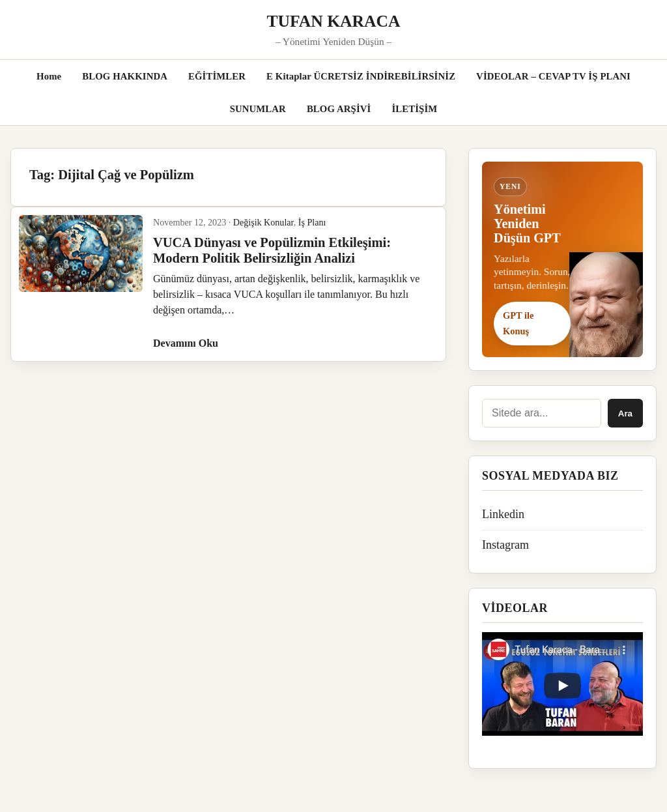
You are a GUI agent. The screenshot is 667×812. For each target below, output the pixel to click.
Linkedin (503, 514)
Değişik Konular (263, 222)
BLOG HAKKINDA (125, 76)
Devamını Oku (186, 343)
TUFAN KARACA (334, 21)
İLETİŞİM (414, 109)
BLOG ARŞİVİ (339, 109)
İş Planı (312, 222)
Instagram (505, 545)
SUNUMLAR (258, 109)
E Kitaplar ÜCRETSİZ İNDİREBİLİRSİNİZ (361, 76)
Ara (625, 413)
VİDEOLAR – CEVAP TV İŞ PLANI (553, 76)
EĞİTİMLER (217, 76)
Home (49, 76)
